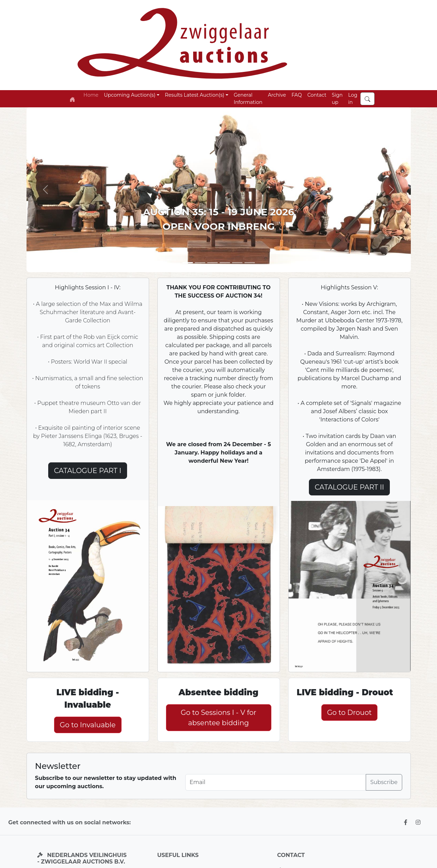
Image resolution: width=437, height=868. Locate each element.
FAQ (296, 95)
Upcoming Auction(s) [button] (130, 95)
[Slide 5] (225, 263)
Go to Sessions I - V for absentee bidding (219, 718)
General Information (248, 99)
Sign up (337, 99)
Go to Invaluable (87, 725)
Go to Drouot (350, 712)
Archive (277, 95)
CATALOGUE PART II (350, 487)
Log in (353, 99)
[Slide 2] (200, 263)
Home (91, 95)
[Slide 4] (237, 263)
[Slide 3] (212, 263)
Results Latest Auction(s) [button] (195, 95)
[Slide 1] (188, 263)
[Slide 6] (250, 263)
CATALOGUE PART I (88, 471)
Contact (317, 95)
